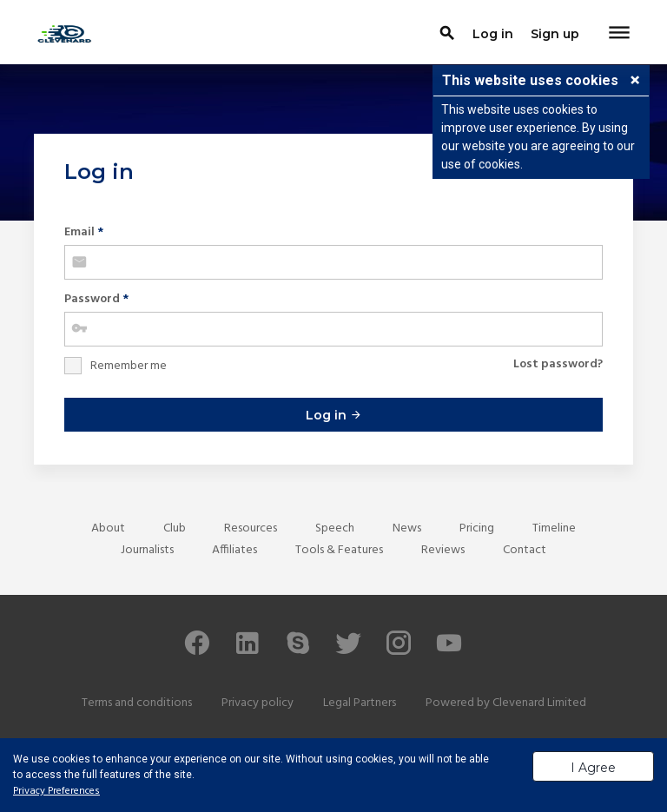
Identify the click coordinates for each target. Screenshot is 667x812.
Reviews (443, 550)
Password (96, 299)
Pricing (477, 528)
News (407, 528)
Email (84, 232)
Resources (251, 528)
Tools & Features (339, 550)
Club (175, 528)
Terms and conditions (137, 703)
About (108, 528)
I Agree (593, 768)
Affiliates (234, 550)
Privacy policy (258, 703)
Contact (525, 550)
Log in (334, 415)
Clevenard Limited (539, 703)
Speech (335, 528)
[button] (635, 82)
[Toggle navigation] (619, 34)
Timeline (554, 528)
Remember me (129, 366)
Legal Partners (360, 703)
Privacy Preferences (56, 791)
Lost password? (558, 364)
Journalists (147, 550)
